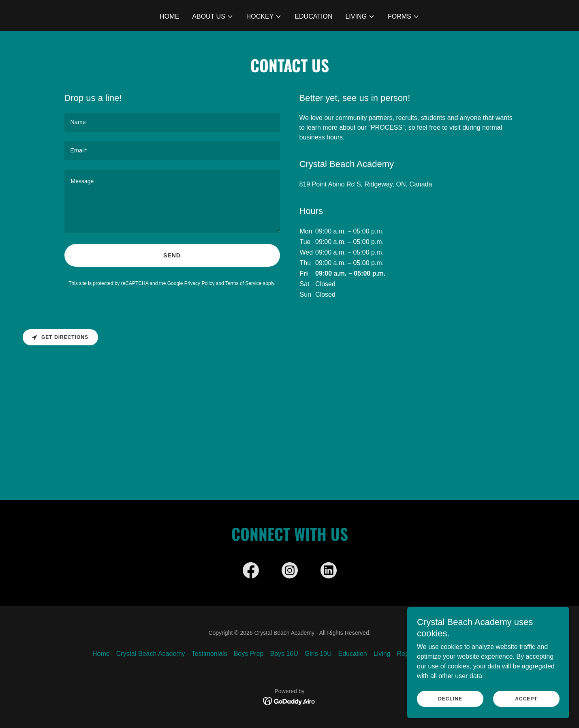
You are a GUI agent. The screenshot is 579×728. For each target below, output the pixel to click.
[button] (213, 17)
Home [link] (169, 16)
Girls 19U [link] (318, 654)
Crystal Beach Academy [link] (151, 654)
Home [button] (101, 654)
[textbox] (172, 122)
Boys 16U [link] (284, 654)
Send (172, 255)
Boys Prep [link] (249, 654)
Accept (526, 699)
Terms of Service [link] (243, 283)
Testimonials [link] (209, 654)
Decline (450, 699)
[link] (251, 572)
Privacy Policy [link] (200, 283)
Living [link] (382, 654)
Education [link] (313, 16)
